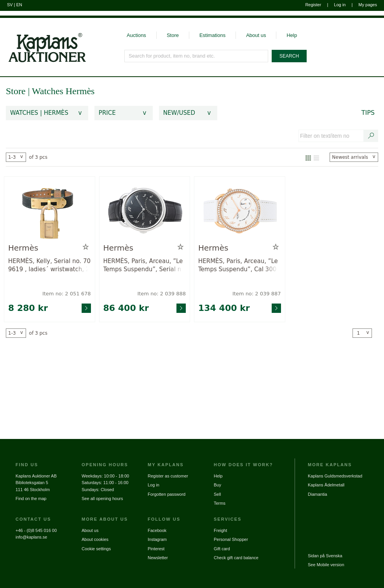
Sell (217, 494)
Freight (220, 530)
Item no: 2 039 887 (257, 294)
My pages (368, 5)
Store (173, 35)
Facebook (157, 530)
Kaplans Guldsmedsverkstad (335, 476)
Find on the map (31, 498)
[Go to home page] (43, 40)
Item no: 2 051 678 (67, 294)
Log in (340, 5)
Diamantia (318, 494)
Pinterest (156, 549)
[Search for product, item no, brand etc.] (197, 56)
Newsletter (158, 558)
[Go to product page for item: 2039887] (240, 212)
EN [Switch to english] (19, 5)
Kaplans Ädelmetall (326, 485)
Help (292, 35)
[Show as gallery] (308, 157)
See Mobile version (326, 565)
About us (256, 35)
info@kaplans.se (31, 537)
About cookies (95, 539)
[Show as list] (316, 157)
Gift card (222, 549)
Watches (49, 91)
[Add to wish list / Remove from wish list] (86, 247)
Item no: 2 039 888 (161, 294)
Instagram (157, 539)
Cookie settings (96, 549)
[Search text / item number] (371, 136)
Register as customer (168, 476)
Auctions (136, 35)
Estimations (212, 35)
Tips (368, 113)
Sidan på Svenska (325, 556)
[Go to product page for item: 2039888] (145, 212)
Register (313, 5)
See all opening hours (102, 498)
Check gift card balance (236, 558)
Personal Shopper (231, 539)
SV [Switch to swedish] (10, 5)
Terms (220, 503)
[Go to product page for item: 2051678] (50, 212)
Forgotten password (167, 494)
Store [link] (16, 91)
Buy (217, 485)
